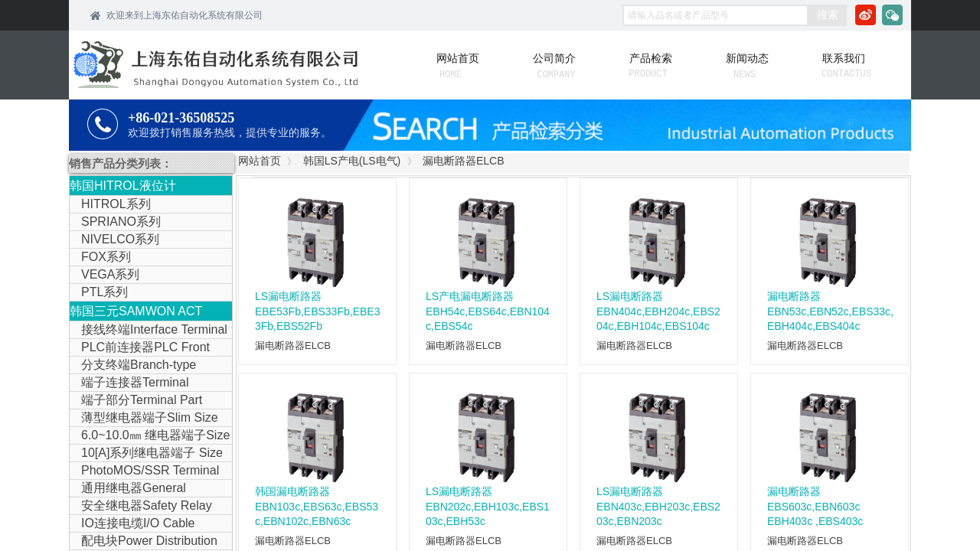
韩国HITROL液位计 (123, 186)
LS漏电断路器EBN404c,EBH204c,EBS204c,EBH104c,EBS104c (658, 311)
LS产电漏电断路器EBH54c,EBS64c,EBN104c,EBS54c (488, 311)
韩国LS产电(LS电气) (352, 161)
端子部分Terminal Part (142, 400)
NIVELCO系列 (120, 239)
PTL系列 (105, 292)
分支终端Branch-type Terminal (133, 366)
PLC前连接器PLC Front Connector (140, 348)
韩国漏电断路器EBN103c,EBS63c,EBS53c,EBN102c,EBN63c (317, 506)
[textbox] (715, 15)
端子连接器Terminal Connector (129, 383)
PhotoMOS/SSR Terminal (150, 470)
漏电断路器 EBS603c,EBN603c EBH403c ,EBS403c (815, 506)
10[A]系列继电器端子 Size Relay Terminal (146, 454)
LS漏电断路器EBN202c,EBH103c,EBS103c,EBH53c (488, 506)
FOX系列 (106, 257)
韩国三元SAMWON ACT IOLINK (136, 313)
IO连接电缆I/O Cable (138, 523)
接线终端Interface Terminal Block (149, 331)
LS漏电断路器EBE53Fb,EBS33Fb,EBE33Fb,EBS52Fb (317, 311)
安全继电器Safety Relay (147, 505)
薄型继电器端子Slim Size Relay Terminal (144, 419)
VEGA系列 (110, 274)
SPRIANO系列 (121, 222)
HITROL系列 (116, 204)
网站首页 (260, 161)
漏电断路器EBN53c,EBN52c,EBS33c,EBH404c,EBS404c (830, 311)
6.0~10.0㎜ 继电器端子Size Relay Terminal (150, 436)
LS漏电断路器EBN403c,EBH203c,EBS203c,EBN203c (658, 506)
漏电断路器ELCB (464, 161)
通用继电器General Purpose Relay (128, 489)
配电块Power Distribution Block (144, 542)
